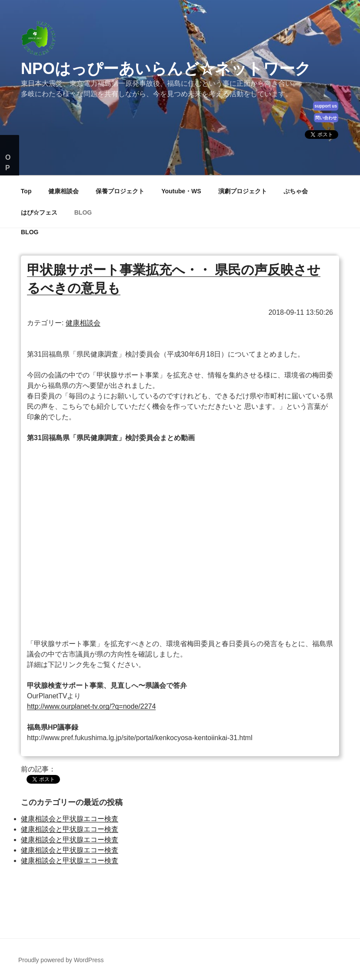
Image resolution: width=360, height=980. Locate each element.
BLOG (83, 212)
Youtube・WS (181, 191)
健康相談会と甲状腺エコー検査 (70, 819)
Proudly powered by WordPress (61, 960)
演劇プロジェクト (243, 191)
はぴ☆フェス (39, 212)
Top (26, 191)
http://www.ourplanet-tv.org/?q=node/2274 (91, 706)
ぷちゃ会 (296, 191)
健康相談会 (63, 191)
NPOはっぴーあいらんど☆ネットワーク (166, 69)
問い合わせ (326, 118)
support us (326, 106)
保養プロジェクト (120, 191)
